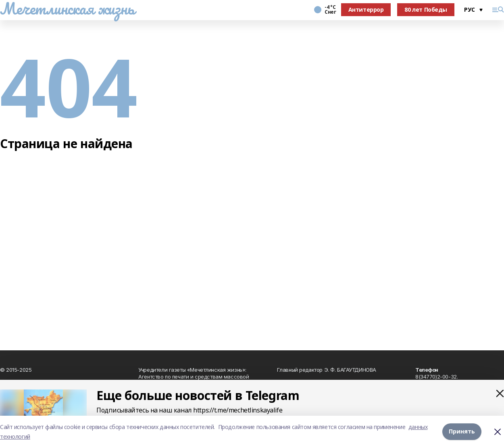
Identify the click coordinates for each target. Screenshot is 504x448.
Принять (462, 432)
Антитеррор (366, 9)
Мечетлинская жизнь (67, 8)
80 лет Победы (426, 9)
